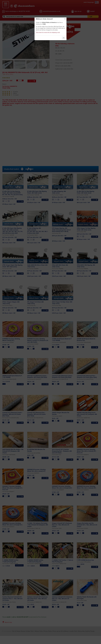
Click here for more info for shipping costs (48, 32)
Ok (64, 38)
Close (65, 19)
